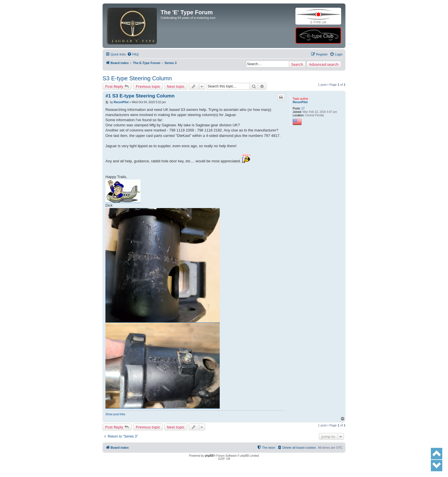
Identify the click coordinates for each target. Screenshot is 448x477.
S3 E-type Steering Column (137, 78)
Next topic (176, 86)
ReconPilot (300, 102)
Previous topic (148, 86)
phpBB (209, 456)
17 (303, 108)
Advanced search (324, 64)
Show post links (115, 414)
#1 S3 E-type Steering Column (140, 96)
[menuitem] (133, 54)
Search (297, 64)
